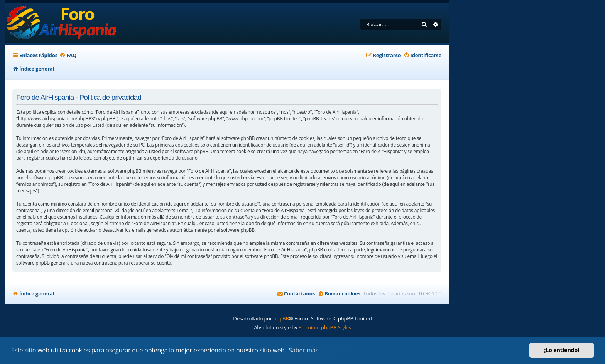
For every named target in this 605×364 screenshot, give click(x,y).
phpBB (281, 318)
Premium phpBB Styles (325, 327)
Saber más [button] (303, 350)
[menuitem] (68, 55)
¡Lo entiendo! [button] (562, 350)
